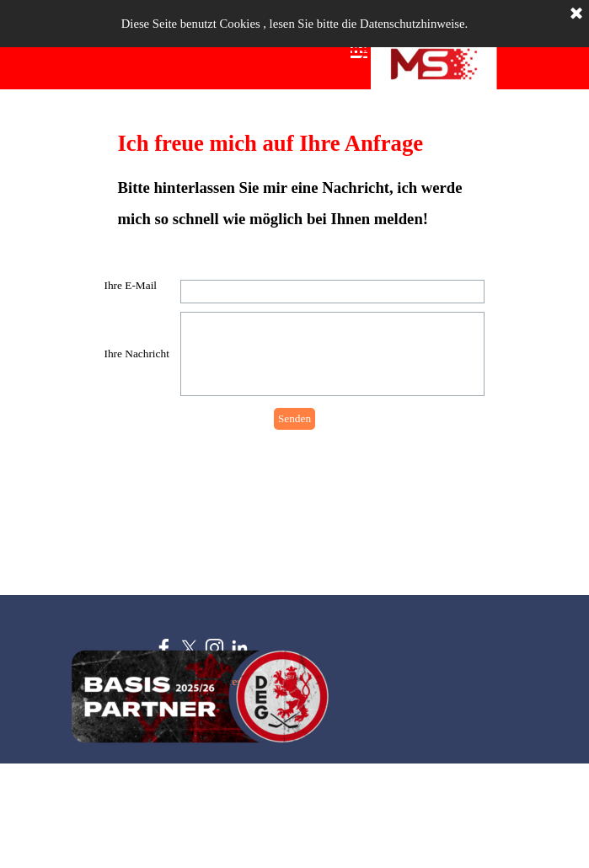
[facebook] (164, 648)
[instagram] (214, 648)
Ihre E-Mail (131, 285)
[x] (189, 648)
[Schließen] (576, 14)
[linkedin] (240, 648)
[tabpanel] (295, 180)
